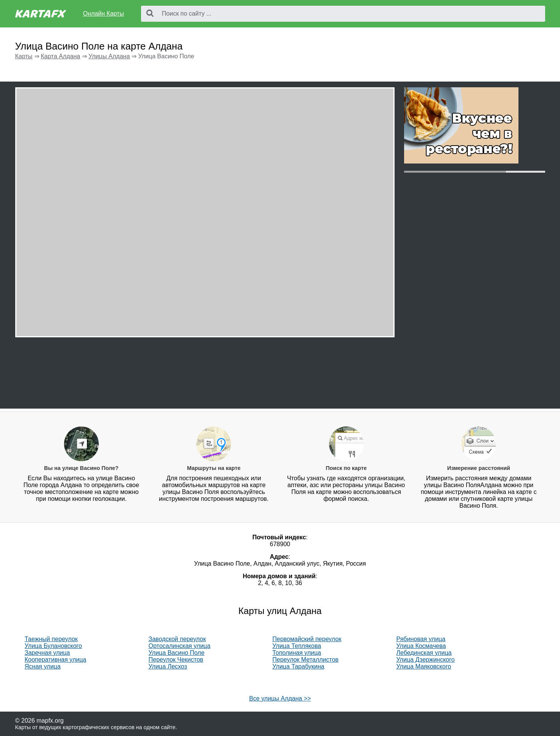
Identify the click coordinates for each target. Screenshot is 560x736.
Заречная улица (47, 653)
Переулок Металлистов (306, 660)
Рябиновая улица (421, 639)
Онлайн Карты (103, 14)
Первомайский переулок (307, 639)
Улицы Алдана (109, 56)
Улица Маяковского (424, 666)
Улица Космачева (421, 646)
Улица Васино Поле (177, 653)
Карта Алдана (60, 56)
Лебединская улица (424, 653)
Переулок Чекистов (176, 660)
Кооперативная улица (56, 660)
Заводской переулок (177, 639)
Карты (24, 56)
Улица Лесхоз (168, 666)
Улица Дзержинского (426, 660)
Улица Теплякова (297, 646)
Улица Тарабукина (298, 666)
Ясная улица (43, 666)
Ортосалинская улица (180, 646)
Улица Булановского (53, 646)
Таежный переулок (51, 639)
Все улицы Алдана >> (280, 698)
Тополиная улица (297, 653)
